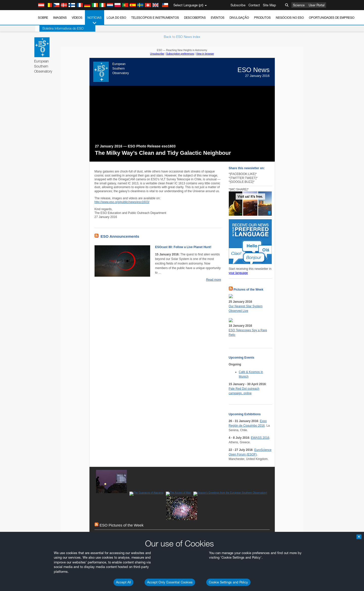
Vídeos (77, 18)
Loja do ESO (116, 18)
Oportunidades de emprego (332, 18)
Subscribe (238, 5)
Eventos (218, 18)
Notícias (95, 20)
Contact (254, 5)
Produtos (262, 18)
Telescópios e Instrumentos (155, 18)
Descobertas (195, 18)
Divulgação (239, 18)
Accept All (123, 582)
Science (299, 5)
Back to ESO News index (182, 37)
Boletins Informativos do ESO (59, 28)
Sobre (43, 18)
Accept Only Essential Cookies (170, 582)
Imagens (60, 18)
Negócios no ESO (290, 18)
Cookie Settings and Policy (228, 582)
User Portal (317, 5)
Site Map (269, 5)
